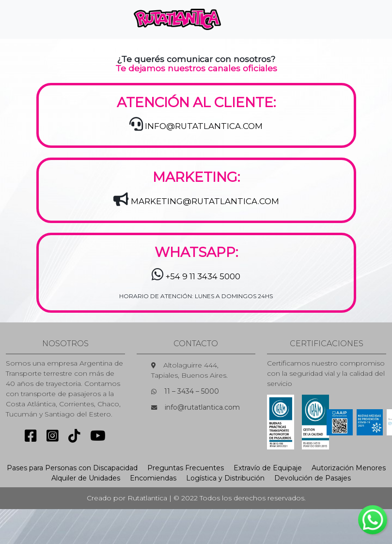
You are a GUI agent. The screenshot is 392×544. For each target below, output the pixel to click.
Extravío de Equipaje (268, 468)
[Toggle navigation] (245, 19)
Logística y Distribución (225, 478)
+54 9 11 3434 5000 (203, 276)
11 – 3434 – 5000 (192, 391)
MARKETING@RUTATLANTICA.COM (205, 201)
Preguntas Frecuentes (186, 468)
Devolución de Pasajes (313, 478)
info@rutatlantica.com (202, 407)
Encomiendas (153, 478)
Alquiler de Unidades (86, 478)
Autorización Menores (349, 468)
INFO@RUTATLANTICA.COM (204, 126)
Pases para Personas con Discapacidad (72, 468)
